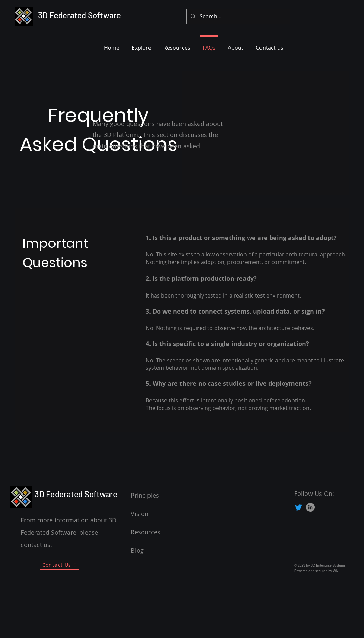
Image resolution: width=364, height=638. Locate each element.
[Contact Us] (59, 565)
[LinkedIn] (310, 507)
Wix (336, 571)
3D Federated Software (80, 15)
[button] (141, 45)
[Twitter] (298, 507)
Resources (146, 532)
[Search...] (238, 17)
